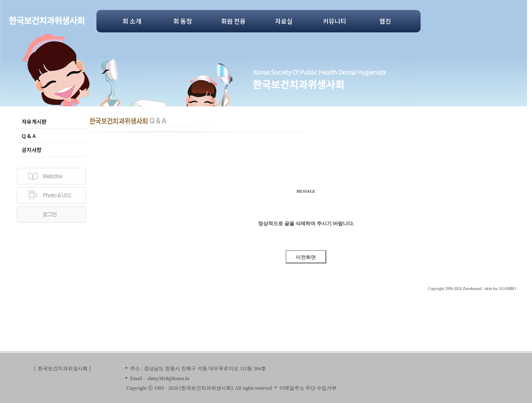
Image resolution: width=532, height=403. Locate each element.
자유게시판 (34, 122)
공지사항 (32, 150)
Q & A (29, 136)
